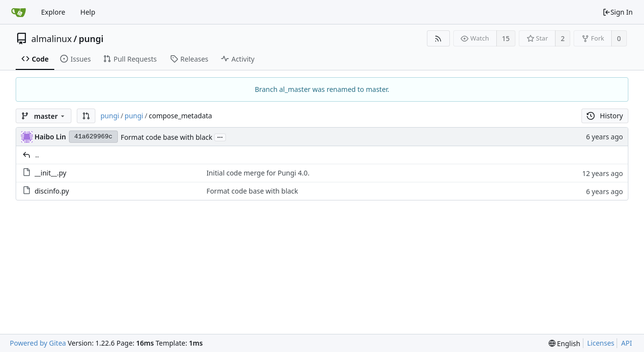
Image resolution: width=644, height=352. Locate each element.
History (605, 116)
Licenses (601, 343)
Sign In (618, 12)
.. (37, 155)
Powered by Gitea (38, 343)
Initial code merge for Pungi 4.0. (258, 173)
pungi (91, 39)
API (626, 343)
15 (506, 38)
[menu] (565, 343)
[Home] (19, 12)
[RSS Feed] (438, 38)
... (220, 137)
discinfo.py (52, 191)
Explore (53, 12)
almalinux (52, 39)
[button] (86, 116)
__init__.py (51, 173)
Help (88, 12)
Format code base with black (167, 137)
